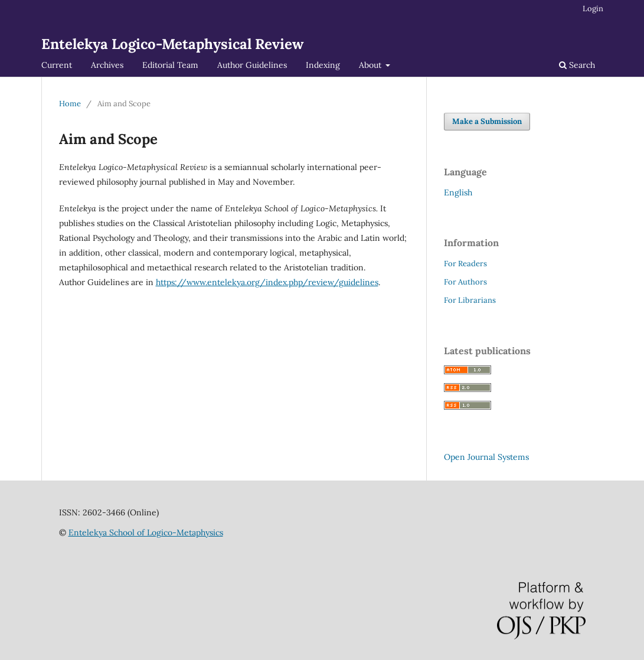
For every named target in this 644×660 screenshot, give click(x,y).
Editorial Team (170, 65)
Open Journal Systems (486, 457)
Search (577, 65)
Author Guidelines (252, 65)
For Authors (465, 282)
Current (57, 65)
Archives (107, 65)
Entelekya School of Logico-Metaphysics (146, 532)
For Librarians (470, 300)
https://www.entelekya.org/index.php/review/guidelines (267, 282)
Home (70, 104)
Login (593, 9)
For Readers (465, 264)
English (458, 192)
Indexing (323, 65)
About (371, 65)
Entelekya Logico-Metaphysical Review (172, 44)
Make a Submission (487, 121)
